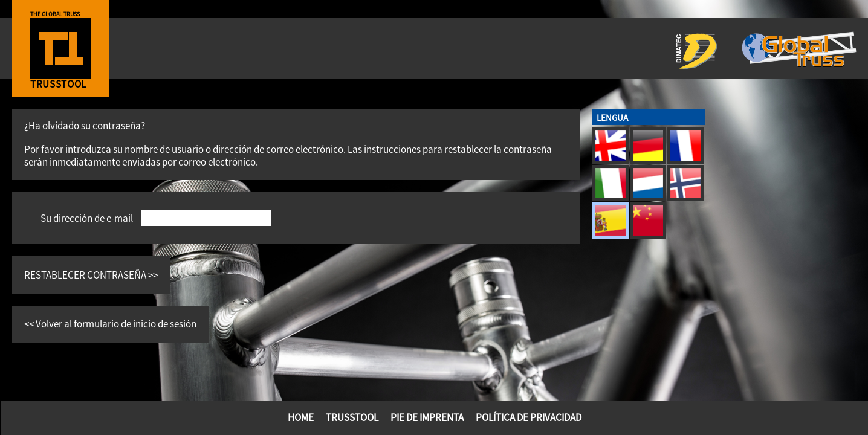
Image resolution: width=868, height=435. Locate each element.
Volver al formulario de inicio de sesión (116, 324)
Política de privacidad (529, 417)
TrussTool (352, 417)
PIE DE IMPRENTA (427, 417)
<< (30, 324)
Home (301, 417)
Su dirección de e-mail (87, 218)
